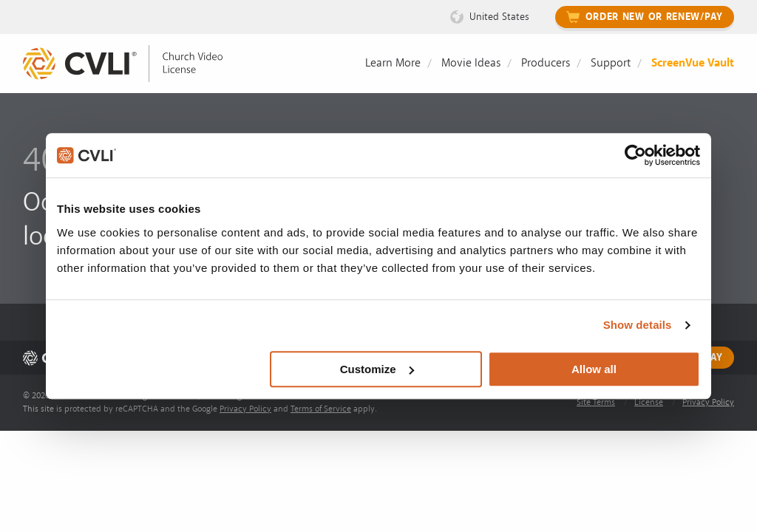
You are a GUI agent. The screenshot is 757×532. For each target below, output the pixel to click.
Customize (377, 369)
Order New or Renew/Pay (654, 17)
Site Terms (596, 402)
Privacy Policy (245, 409)
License (649, 402)
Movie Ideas (471, 63)
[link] (134, 64)
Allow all (594, 369)
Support (611, 63)
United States (499, 17)
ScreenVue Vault (693, 63)
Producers (546, 63)
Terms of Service (321, 409)
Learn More (393, 63)
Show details (638, 325)
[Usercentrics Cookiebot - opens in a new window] (635, 155)
